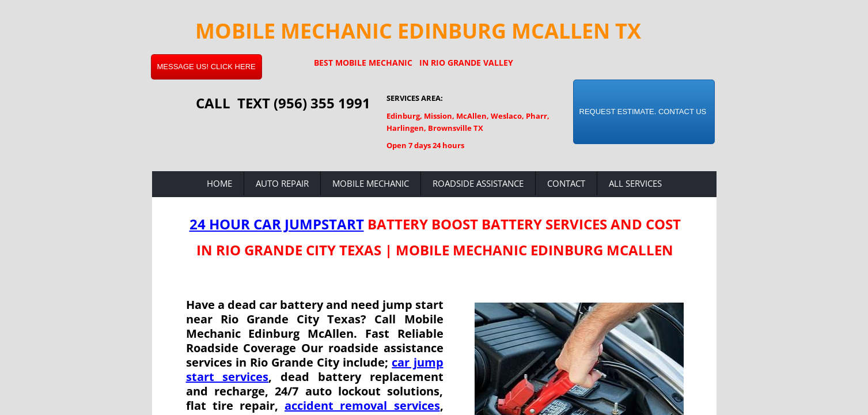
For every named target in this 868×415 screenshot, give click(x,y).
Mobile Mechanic (371, 183)
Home (219, 183)
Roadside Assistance (478, 183)
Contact (566, 183)
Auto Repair (282, 183)
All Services (635, 183)
